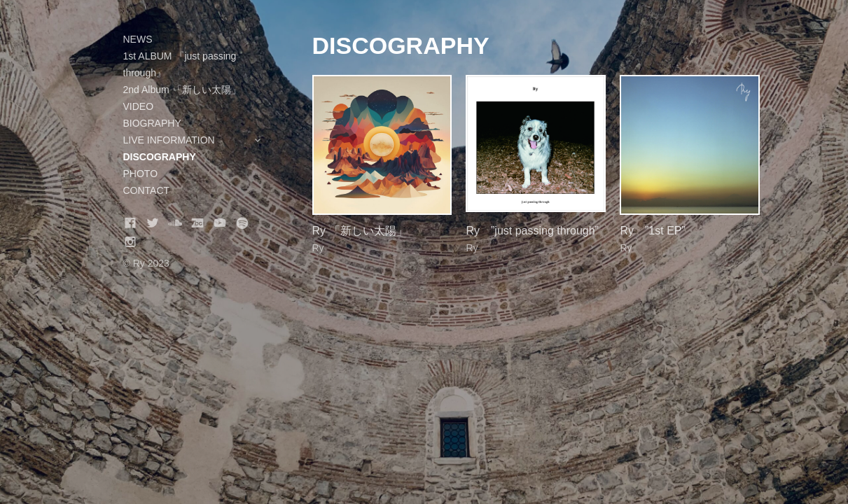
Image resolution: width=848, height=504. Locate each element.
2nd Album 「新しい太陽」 (182, 90)
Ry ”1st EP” (652, 231)
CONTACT (147, 190)
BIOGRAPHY (152, 123)
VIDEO (139, 106)
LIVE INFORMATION (200, 140)
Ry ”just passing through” (532, 231)
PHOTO (141, 174)
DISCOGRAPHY (160, 157)
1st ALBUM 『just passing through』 (180, 64)
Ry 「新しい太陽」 (360, 231)
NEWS (138, 39)
